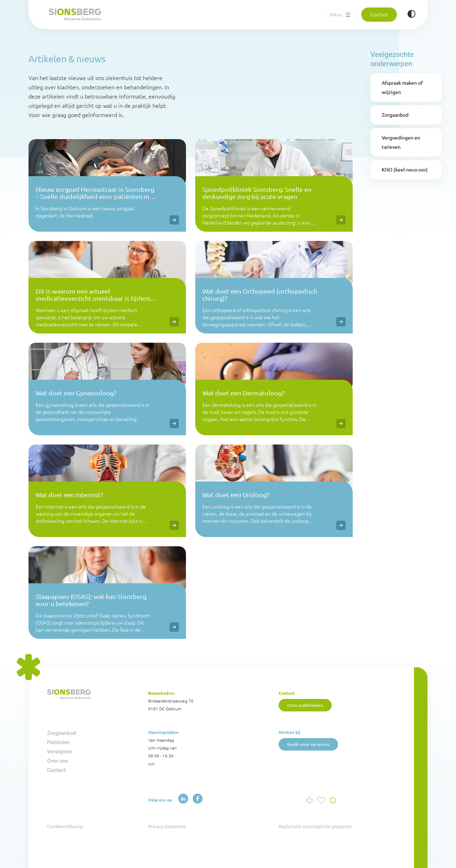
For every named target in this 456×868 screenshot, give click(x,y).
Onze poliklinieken (305, 704)
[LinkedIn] (183, 799)
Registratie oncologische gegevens (315, 826)
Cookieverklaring (65, 826)
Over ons (58, 761)
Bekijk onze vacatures (309, 744)
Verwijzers (59, 752)
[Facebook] (196, 799)
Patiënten (58, 742)
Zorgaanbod (61, 733)
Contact (379, 14)
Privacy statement (167, 826)
